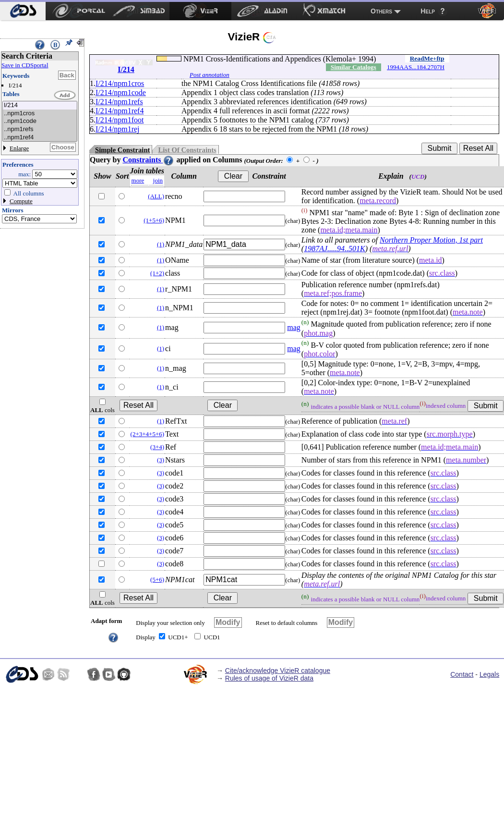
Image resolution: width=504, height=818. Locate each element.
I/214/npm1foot (120, 120)
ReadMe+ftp (427, 58)
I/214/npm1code (121, 92)
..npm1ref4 (40, 138)
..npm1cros (40, 114)
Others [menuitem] (381, 11)
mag (294, 327)
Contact (462, 674)
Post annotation (210, 75)
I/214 (40, 105)
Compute (21, 201)
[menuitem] (23, 11)
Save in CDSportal (25, 65)
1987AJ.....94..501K (335, 249)
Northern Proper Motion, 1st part (431, 240)
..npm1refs (40, 129)
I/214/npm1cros (120, 83)
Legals (489, 674)
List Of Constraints (187, 150)
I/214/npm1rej (118, 129)
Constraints (148, 160)
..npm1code (40, 121)
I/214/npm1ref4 (120, 111)
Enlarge (19, 148)
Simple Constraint (122, 150)
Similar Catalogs (354, 67)
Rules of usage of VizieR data (269, 678)
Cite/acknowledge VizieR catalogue (278, 671)
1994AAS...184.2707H (416, 67)
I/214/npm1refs (119, 102)
